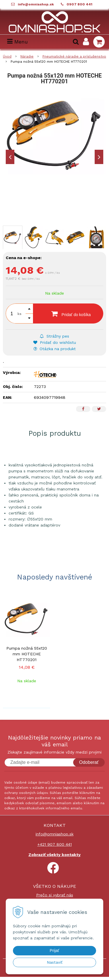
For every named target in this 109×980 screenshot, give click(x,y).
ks (20, 314)
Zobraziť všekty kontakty (54, 855)
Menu (17, 42)
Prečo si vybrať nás (55, 895)
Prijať (54, 951)
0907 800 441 (79, 4)
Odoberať (89, 762)
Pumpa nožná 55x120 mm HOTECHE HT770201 (27, 654)
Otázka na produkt (55, 349)
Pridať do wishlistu (55, 342)
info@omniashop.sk (36, 4)
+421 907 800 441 (54, 844)
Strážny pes (54, 336)
